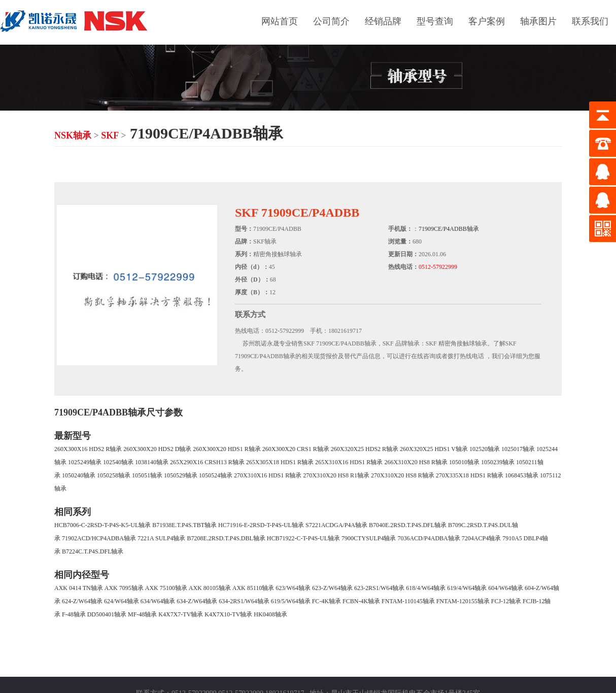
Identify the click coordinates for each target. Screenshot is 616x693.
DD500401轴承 (107, 614)
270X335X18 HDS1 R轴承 (470, 475)
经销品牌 (383, 21)
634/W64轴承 (158, 601)
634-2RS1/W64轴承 (244, 601)
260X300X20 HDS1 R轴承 (227, 449)
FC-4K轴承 (327, 601)
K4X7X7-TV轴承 (181, 614)
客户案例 (487, 21)
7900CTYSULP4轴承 (369, 538)
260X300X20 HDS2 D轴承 (157, 449)
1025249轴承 (85, 462)
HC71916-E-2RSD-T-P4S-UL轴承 (261, 525)
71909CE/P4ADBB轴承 (449, 229)
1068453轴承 (522, 475)
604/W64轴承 (506, 588)
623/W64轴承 (293, 588)
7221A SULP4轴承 (161, 538)
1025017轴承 (518, 449)
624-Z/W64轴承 (82, 601)
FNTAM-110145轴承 (408, 601)
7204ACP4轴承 (481, 538)
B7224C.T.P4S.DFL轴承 (93, 551)
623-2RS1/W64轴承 (379, 588)
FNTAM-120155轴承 (463, 601)
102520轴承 (485, 449)
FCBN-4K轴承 (361, 601)
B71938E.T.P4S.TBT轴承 (184, 525)
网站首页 (280, 21)
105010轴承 (464, 462)
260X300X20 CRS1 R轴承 (296, 449)
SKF (110, 135)
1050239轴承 (498, 462)
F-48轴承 (74, 614)
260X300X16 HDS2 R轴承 (88, 449)
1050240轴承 (79, 475)
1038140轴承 (152, 462)
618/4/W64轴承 (426, 588)
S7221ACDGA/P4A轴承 (336, 525)
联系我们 (590, 21)
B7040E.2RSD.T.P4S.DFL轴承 (408, 525)
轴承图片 (538, 21)
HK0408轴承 (270, 614)
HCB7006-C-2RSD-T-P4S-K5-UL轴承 (102, 525)
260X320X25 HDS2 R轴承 (365, 449)
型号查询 (435, 21)
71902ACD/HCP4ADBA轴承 (99, 538)
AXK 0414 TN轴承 (79, 588)
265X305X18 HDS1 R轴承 (280, 462)
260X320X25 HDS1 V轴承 (434, 449)
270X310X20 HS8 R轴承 (403, 475)
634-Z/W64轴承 (197, 601)
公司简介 (331, 21)
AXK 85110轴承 (253, 588)
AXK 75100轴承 (166, 588)
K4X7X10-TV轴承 (228, 614)
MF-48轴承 (142, 614)
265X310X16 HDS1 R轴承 (349, 462)
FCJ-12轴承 (506, 601)
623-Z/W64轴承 (332, 588)
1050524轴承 (216, 475)
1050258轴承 (114, 475)
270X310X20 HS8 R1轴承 (336, 475)
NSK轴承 (73, 135)
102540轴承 (118, 462)
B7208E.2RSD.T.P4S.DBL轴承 (226, 538)
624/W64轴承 (122, 601)
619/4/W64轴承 (467, 588)
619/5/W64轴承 (291, 601)
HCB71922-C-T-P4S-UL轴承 (303, 538)
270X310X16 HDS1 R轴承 (268, 475)
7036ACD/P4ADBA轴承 (429, 538)
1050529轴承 (181, 475)
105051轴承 (147, 475)
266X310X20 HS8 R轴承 (416, 462)
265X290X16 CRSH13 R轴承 (207, 462)
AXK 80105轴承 (210, 588)
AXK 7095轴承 (124, 588)
